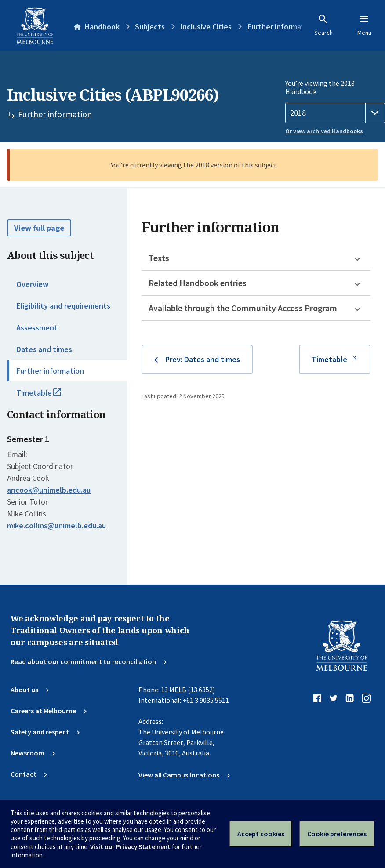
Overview (32, 284)
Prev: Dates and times (203, 359)
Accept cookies (261, 834)
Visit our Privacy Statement (130, 847)
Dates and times (44, 349)
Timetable (48, 396)
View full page (39, 228)
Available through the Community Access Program (243, 308)
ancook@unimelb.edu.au (49, 490)
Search (323, 25)
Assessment (37, 328)
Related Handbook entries (198, 283)
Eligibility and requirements (63, 306)
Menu (364, 25)
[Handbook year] (335, 113)
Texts (159, 258)
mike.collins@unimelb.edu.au (56, 526)
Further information (50, 371)
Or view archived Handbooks (324, 131)
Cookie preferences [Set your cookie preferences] (337, 834)
